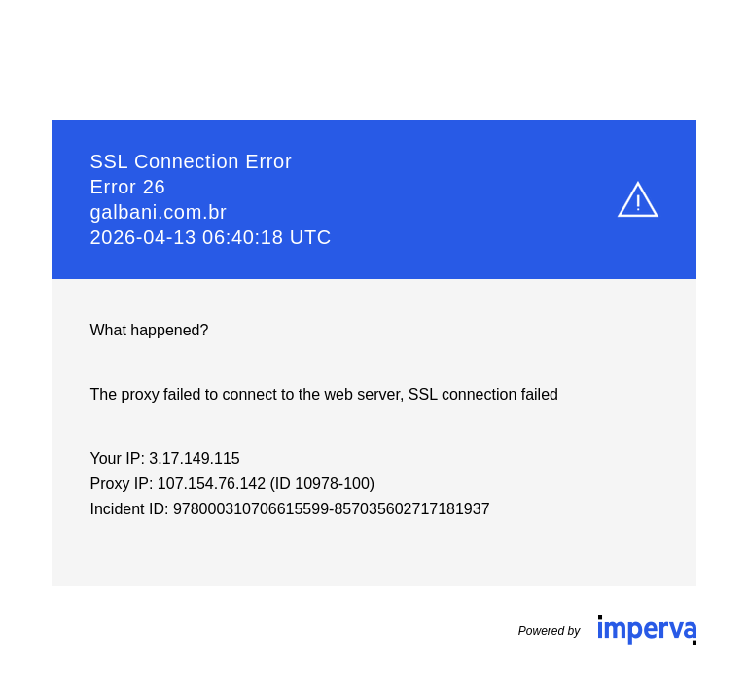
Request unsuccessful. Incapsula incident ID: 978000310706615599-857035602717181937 (373, 350)
